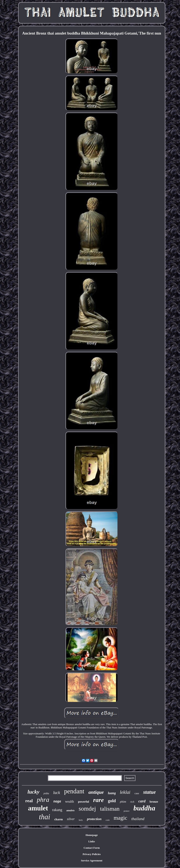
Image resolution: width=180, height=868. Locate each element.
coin (108, 820)
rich (132, 802)
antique (96, 792)
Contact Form (92, 848)
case (137, 793)
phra (43, 800)
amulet (38, 808)
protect (127, 811)
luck (56, 793)
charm (59, 819)
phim (123, 802)
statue (149, 792)
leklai (125, 792)
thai (44, 817)
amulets (70, 810)
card (142, 801)
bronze (154, 802)
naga (57, 801)
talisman (110, 809)
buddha (144, 808)
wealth (70, 801)
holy (81, 820)
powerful (84, 802)
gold (112, 801)
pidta (46, 793)
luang (112, 793)
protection (94, 819)
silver (71, 819)
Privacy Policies (92, 854)
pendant (74, 791)
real (29, 801)
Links (92, 841)
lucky (34, 792)
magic (120, 818)
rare (99, 800)
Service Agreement (92, 860)
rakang (57, 810)
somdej (87, 809)
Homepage (92, 835)
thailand (138, 819)
